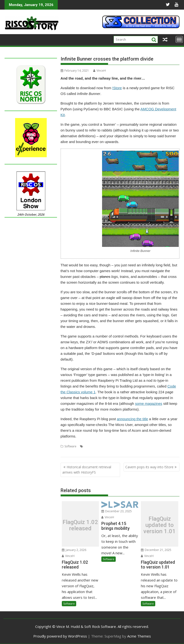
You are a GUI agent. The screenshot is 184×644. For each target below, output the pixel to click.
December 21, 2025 (156, 550)
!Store (117, 88)
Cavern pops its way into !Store (149, 467)
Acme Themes (139, 636)
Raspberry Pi (86, 452)
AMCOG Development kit (114, 446)
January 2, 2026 (74, 550)
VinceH (100, 71)
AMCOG (90, 446)
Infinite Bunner (153, 446)
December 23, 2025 (117, 511)
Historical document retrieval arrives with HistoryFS (87, 470)
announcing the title (132, 419)
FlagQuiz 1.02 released (80, 525)
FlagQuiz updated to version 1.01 (160, 525)
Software (70, 446)
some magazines (149, 403)
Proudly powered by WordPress (60, 636)
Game (137, 446)
